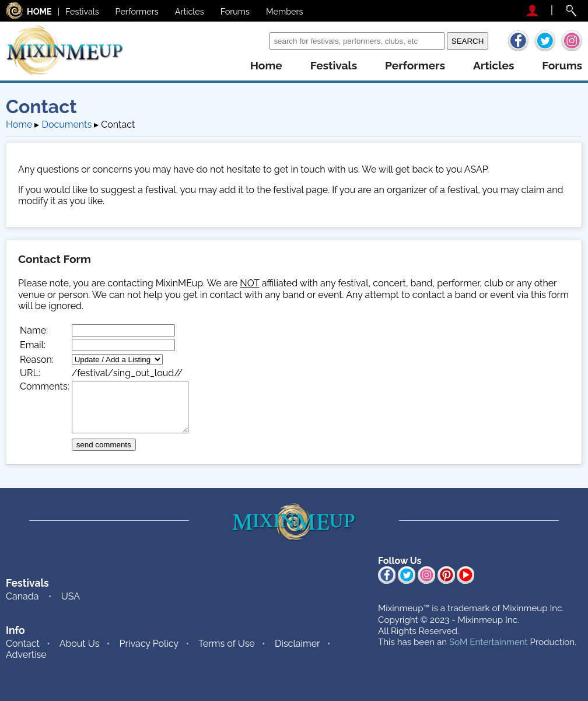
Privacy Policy (149, 644)
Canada (22, 596)
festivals (334, 66)
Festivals (82, 11)
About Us (80, 644)
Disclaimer (297, 644)
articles (494, 66)
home (266, 66)
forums (562, 66)
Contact (23, 644)
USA (71, 596)
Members (285, 11)
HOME (39, 11)
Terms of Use (227, 644)
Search (252, 41)
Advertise (26, 655)
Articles (190, 11)
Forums (235, 11)
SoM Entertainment (489, 642)
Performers (137, 11)
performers (415, 66)
